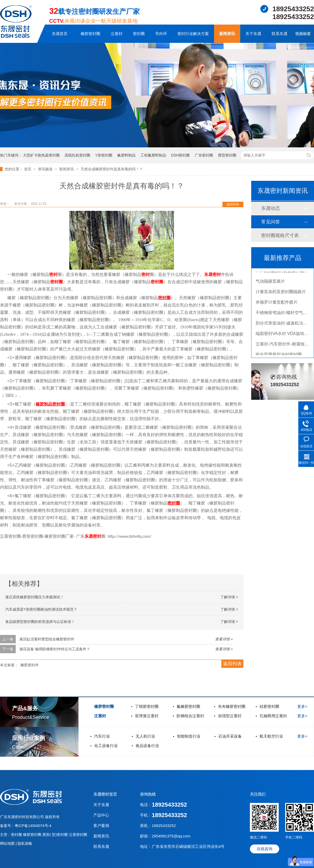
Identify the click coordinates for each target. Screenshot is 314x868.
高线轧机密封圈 (77, 155)
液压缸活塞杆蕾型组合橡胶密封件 (47, 639)
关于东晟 (253, 34)
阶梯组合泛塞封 (190, 716)
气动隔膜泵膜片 (270, 283)
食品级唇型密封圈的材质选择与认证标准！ (40, 622)
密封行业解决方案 (193, 34)
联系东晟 (279, 34)
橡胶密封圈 (90, 34)
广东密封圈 (204, 155)
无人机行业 (145, 736)
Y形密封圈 (104, 155)
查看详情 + (224, 639)
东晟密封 (212, 274)
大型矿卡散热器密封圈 (41, 155)
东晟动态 (271, 208)
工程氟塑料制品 (153, 155)
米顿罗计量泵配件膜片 (277, 304)
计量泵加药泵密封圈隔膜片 (281, 294)
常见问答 (271, 222)
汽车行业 (102, 736)
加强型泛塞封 (230, 716)
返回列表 (233, 204)
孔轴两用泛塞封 (273, 716)
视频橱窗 (303, 34)
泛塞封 (117, 34)
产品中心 (101, 815)
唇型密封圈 (227, 155)
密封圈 (139, 34)
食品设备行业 (147, 746)
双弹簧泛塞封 (147, 716)
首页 (28, 169)
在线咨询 (265, 849)
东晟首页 (60, 34)
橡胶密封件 (30, 665)
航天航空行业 (271, 736)
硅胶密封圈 (269, 706)
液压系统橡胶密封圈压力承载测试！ (35, 597)
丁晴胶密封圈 (147, 706)
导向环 (161, 34)
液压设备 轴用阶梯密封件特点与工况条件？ (55, 649)
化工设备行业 (106, 746)
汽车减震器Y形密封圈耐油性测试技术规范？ (41, 609)
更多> (302, 706)
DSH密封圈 (181, 155)
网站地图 (8, 843)
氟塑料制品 (126, 155)
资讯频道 (46, 169)
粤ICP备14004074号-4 (33, 826)
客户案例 (101, 826)
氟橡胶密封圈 (188, 706)
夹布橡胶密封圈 (232, 706)
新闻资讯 (227, 34)
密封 (53, 274)
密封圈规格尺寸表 (280, 235)
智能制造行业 (189, 736)
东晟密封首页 (105, 794)
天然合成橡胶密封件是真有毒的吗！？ (112, 169)
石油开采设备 (230, 736)
